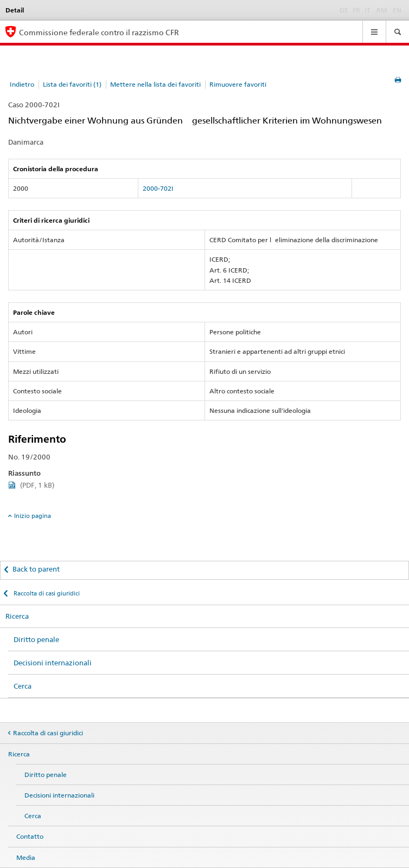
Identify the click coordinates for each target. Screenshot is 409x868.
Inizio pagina (33, 516)
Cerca (23, 686)
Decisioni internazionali (53, 663)
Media (26, 857)
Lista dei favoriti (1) (72, 84)
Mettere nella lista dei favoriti (155, 84)
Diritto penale (36, 639)
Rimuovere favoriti (238, 84)
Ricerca (17, 616)
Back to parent (36, 569)
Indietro (22, 84)
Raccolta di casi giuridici (46, 593)
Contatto (30, 836)
